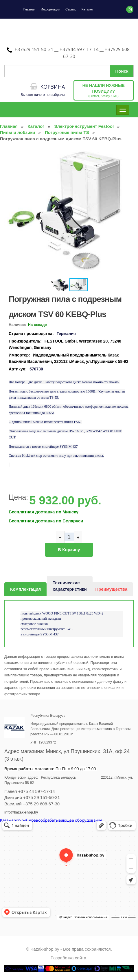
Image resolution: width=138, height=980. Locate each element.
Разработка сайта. (69, 958)
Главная (30, 9)
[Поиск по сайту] (69, 71)
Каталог (87, 9)
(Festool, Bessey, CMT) (104, 90)
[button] (128, 153)
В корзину (69, 550)
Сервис (71, 9)
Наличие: (17, 325)
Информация (50, 9)
